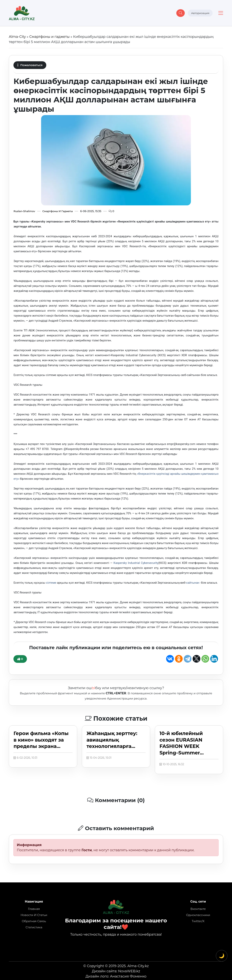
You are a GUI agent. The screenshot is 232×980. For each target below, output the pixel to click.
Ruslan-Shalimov (25, 211)
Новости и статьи (34, 915)
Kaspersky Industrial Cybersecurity (136, 563)
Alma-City (17, 37)
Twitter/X (198, 921)
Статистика (34, 927)
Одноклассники (198, 915)
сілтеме (51, 583)
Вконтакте (198, 909)
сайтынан (193, 583)
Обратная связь (34, 921)
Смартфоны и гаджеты (49, 37)
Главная (34, 909)
